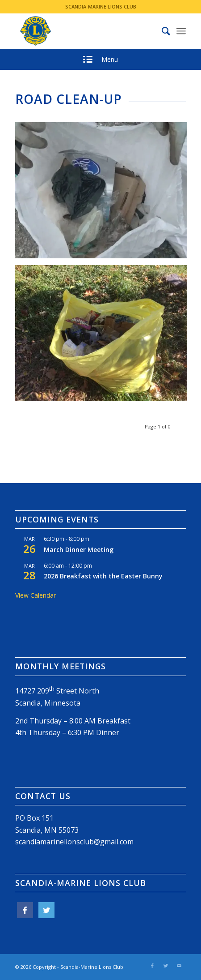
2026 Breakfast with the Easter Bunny (103, 576)
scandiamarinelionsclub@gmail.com (74, 842)
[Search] (161, 31)
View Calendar (36, 595)
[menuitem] (161, 31)
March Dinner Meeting (79, 550)
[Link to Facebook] (152, 966)
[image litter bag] (104, 336)
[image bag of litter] (104, 194)
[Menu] (181, 31)
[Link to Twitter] (166, 966)
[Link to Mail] (179, 966)
